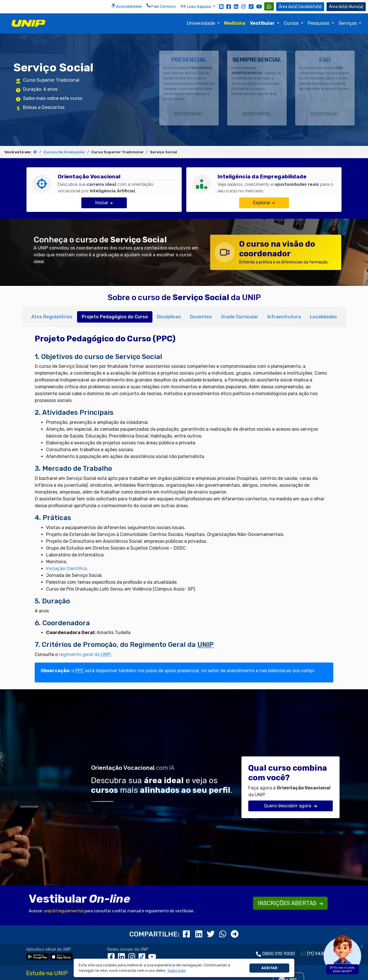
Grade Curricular (240, 317)
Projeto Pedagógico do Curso (115, 317)
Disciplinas (169, 317)
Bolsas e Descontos (44, 107)
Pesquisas (319, 23)
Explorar (264, 203)
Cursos (292, 23)
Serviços (348, 23)
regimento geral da (85, 654)
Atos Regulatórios (52, 317)
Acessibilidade (127, 6)
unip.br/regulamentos (64, 911)
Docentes (201, 317)
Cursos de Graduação (64, 152)
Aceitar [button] (269, 968)
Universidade (201, 23)
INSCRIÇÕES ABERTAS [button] (290, 903)
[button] (177, 971)
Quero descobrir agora (291, 806)
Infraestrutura (284, 317)
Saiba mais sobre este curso (53, 98)
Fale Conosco (161, 6)
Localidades (323, 317)
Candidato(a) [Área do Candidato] (300, 7)
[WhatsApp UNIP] (269, 6)
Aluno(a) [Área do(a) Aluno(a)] (346, 7)
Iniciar (104, 203)
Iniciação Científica (66, 569)
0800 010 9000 (279, 954)
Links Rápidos (196, 6)
